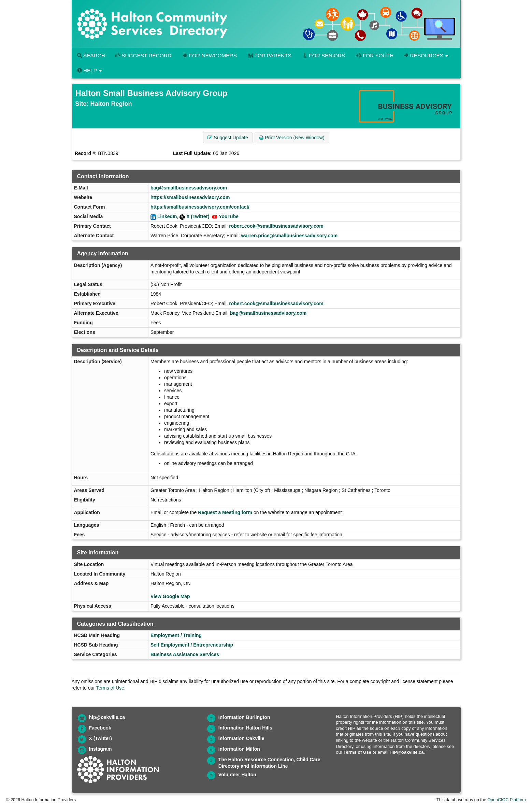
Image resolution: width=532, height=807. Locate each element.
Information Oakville (241, 738)
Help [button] (89, 70)
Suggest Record (143, 55)
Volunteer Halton (237, 775)
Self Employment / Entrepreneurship (192, 645)
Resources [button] (426, 55)
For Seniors (323, 55)
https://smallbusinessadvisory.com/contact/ (200, 207)
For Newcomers (209, 55)
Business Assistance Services (185, 654)
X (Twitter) (198, 216)
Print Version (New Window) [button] (292, 138)
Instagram (100, 749)
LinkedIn (167, 216)
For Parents (269, 55)
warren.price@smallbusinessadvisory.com (290, 236)
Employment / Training (176, 635)
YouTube (229, 216)
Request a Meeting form (225, 512)
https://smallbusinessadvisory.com (190, 197)
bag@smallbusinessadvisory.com (189, 188)
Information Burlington (244, 717)
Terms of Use (110, 688)
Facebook (100, 728)
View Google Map (170, 596)
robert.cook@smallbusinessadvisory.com (276, 226)
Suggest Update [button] (228, 138)
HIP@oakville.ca (406, 752)
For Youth (374, 55)
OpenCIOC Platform (507, 800)
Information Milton (239, 749)
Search (91, 55)
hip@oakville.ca (107, 717)
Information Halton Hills (245, 728)
